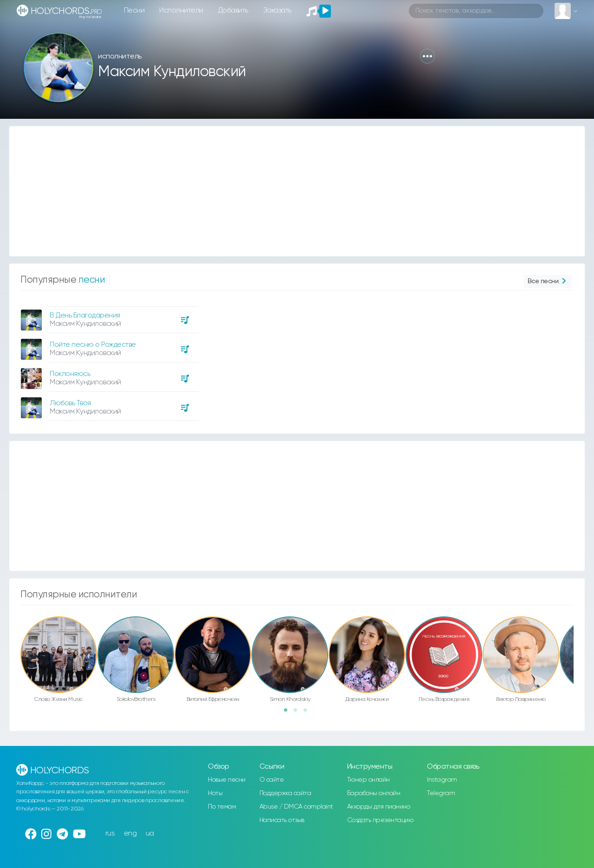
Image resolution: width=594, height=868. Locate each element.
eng (130, 833)
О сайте (272, 780)
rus (110, 833)
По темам (222, 807)
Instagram (442, 780)
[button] (427, 56)
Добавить (233, 10)
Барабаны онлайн (374, 793)
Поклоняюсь (70, 374)
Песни (134, 10)
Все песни (548, 282)
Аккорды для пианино (379, 807)
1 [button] (289, 713)
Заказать (277, 10)
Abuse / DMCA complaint (296, 807)
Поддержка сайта (285, 793)
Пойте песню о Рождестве (93, 345)
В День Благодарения (85, 315)
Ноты (215, 793)
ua (150, 833)
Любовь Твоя (70, 403)
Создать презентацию (380, 820)
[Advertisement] (288, 191)
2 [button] (298, 713)
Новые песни (227, 780)
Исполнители (181, 10)
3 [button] (308, 713)
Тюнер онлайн (368, 780)
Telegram (441, 793)
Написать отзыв (282, 820)
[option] (108, 360)
